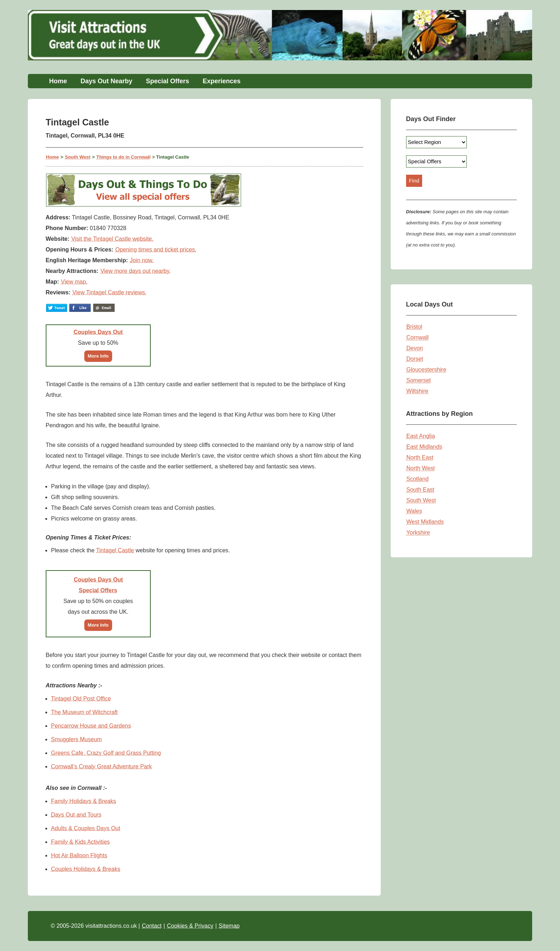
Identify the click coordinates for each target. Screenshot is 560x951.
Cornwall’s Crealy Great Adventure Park (102, 766)
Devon (415, 348)
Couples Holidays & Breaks (86, 869)
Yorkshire (418, 532)
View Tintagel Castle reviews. (110, 292)
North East (420, 457)
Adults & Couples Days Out (86, 828)
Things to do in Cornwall (124, 157)
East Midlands (424, 447)
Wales (414, 511)
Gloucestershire (426, 370)
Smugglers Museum (76, 739)
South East (420, 490)
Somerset (419, 380)
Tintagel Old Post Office (81, 699)
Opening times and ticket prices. (156, 250)
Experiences (222, 81)
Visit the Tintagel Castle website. (112, 239)
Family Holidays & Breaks (84, 801)
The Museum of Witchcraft (84, 712)
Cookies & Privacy (190, 926)
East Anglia (421, 436)
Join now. (142, 260)
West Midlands (425, 522)
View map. (74, 282)
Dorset (415, 359)
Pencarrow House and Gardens (91, 726)
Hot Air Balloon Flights (79, 855)
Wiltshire (417, 391)
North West (421, 468)
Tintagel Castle (115, 550)
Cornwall (417, 337)
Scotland (417, 479)
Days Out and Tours (76, 815)
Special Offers (167, 81)
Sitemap (229, 926)
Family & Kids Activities (80, 842)
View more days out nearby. (136, 271)
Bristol (414, 327)
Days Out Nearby (106, 81)
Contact (152, 926)
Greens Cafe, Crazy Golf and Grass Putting (106, 753)
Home (58, 81)
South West (78, 157)
